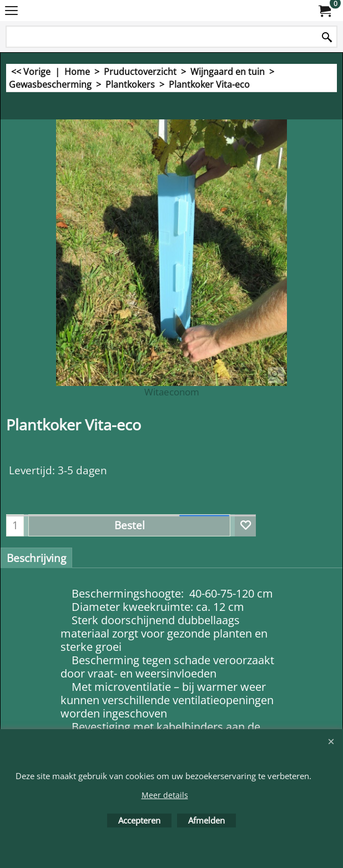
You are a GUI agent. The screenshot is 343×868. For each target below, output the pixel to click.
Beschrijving (36, 558)
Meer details (165, 795)
